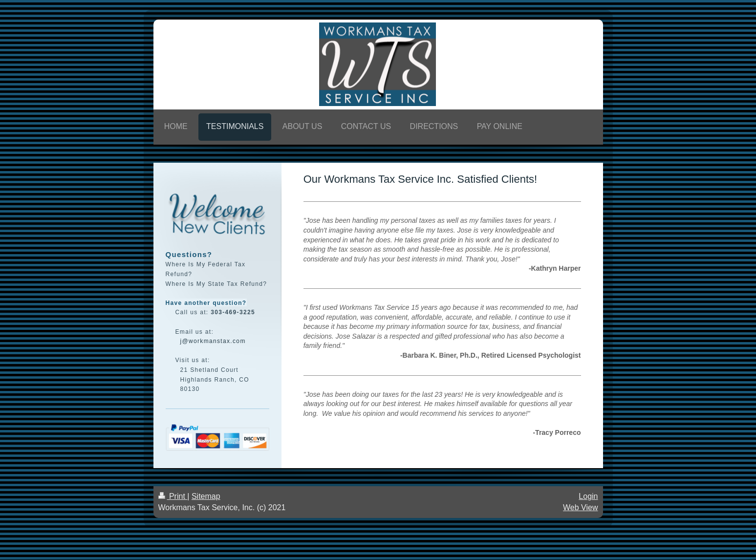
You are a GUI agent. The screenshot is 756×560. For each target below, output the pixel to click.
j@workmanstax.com (213, 341)
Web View (580, 507)
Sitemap (206, 496)
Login (588, 496)
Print (173, 496)
